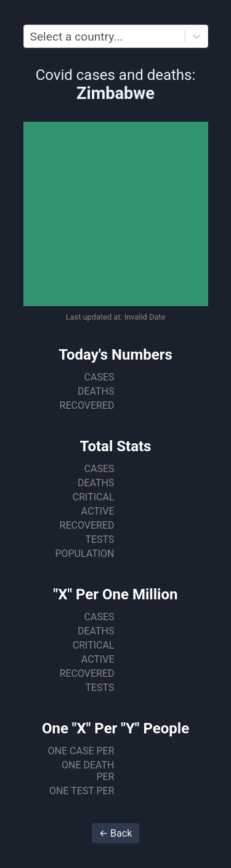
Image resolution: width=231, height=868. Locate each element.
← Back (116, 833)
